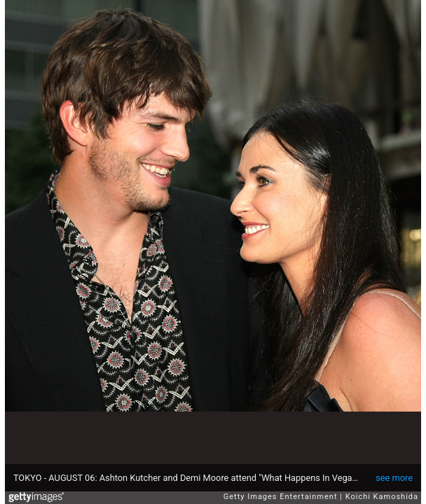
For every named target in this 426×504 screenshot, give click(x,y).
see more (394, 478)
